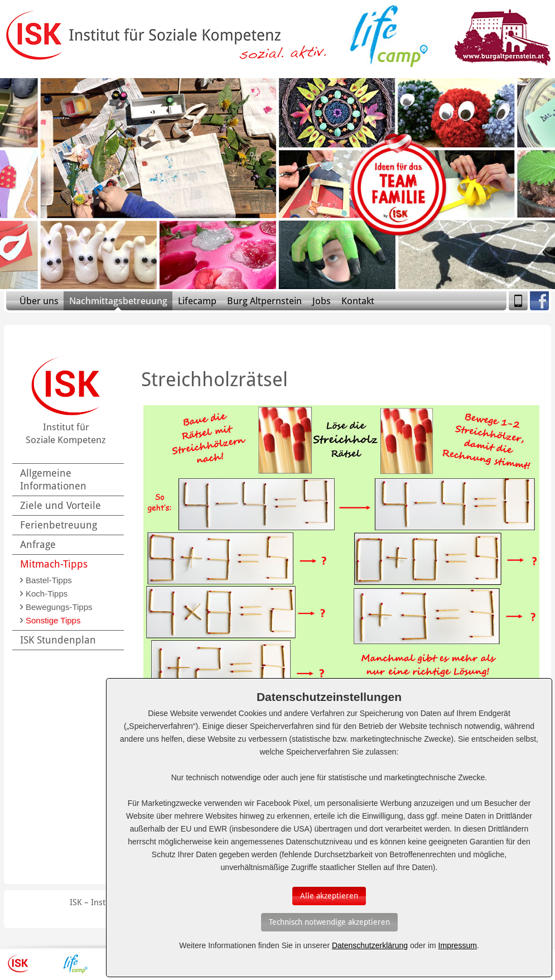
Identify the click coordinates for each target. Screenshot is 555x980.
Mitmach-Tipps (54, 564)
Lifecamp (197, 301)
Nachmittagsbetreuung (118, 301)
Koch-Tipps (47, 594)
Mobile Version (518, 301)
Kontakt (358, 301)
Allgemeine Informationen (53, 479)
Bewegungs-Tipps (59, 607)
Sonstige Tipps (53, 620)
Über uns (39, 301)
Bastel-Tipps (49, 580)
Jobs (322, 301)
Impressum (458, 945)
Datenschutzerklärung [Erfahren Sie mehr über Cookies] (370, 945)
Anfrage (38, 544)
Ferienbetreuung (59, 525)
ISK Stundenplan (58, 640)
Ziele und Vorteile (61, 505)
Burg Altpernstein (264, 301)
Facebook (539, 301)
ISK (18, 964)
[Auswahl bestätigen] (329, 896)
